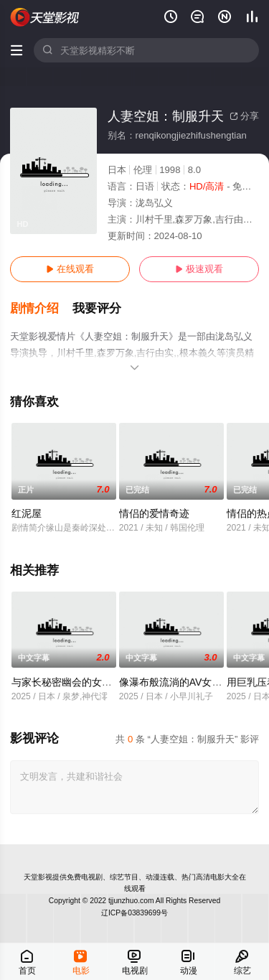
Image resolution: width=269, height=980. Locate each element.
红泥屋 (27, 513)
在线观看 (70, 269)
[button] (41, 309)
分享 (244, 116)
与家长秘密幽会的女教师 (67, 682)
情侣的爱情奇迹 (154, 513)
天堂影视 (38, 877)
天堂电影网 (45, 17)
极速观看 (199, 269)
